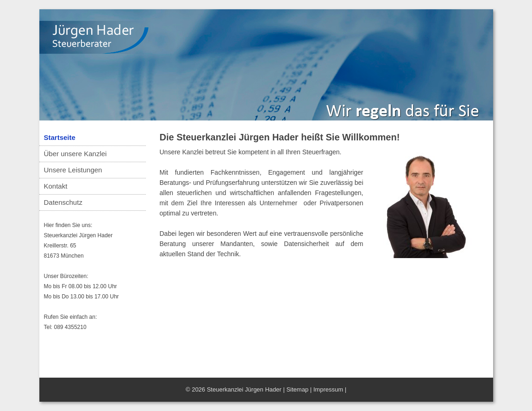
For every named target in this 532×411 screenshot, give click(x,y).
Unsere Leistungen (73, 170)
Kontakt (56, 186)
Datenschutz (63, 202)
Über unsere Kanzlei (75, 154)
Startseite (60, 137)
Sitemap (297, 389)
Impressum (328, 389)
